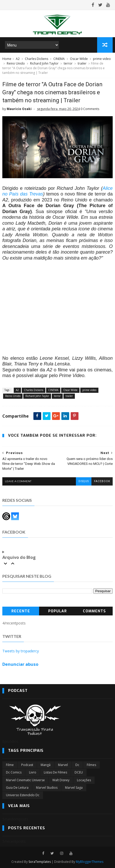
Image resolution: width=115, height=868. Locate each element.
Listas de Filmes (55, 772)
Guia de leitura (17, 788)
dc (77, 765)
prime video (102, 59)
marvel (63, 765)
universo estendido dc (23, 795)
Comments (94, 611)
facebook (102, 481)
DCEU (79, 772)
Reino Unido (16, 63)
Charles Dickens (37, 59)
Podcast (27, 765)
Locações (84, 780)
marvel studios (47, 788)
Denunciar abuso (20, 664)
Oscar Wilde (79, 59)
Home (7, 59)
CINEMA (59, 59)
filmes (91, 765)
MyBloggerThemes (90, 862)
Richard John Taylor (44, 63)
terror (68, 63)
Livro (33, 772)
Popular (58, 611)
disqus (84, 481)
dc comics (14, 772)
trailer (82, 63)
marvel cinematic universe (25, 780)
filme (10, 765)
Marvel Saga (74, 788)
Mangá (46, 765)
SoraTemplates (40, 862)
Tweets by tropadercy (21, 651)
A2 (18, 59)
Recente (21, 611)
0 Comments (90, 109)
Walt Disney (61, 780)
